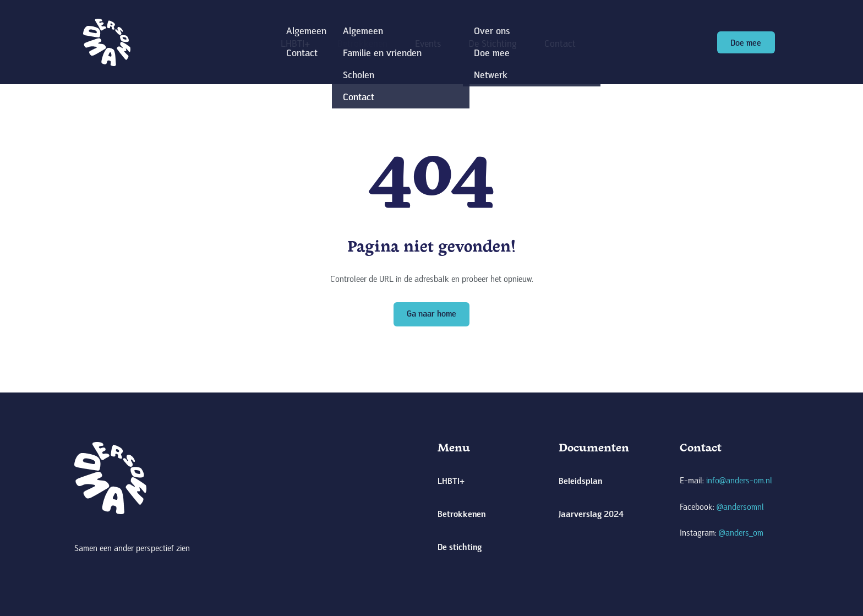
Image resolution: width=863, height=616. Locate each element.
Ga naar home (431, 313)
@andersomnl (740, 506)
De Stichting (493, 43)
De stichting (460, 546)
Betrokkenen (362, 43)
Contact (560, 43)
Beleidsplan (580, 480)
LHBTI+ (295, 43)
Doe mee (746, 42)
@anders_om (741, 532)
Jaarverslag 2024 (591, 513)
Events (428, 43)
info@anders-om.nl (739, 480)
